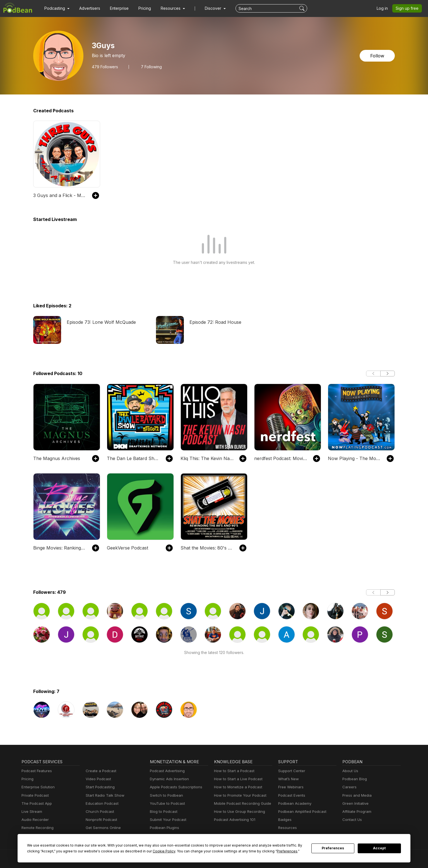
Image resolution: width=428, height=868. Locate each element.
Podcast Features (36, 771)
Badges (284, 820)
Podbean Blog (354, 779)
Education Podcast (101, 803)
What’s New (288, 779)
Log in (384, 8)
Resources (287, 828)
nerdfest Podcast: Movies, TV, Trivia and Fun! (281, 458)
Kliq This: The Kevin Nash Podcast (207, 458)
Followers (104, 67)
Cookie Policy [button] (123, 851)
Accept (379, 848)
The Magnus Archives (55, 458)
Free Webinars (290, 787)
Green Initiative (355, 803)
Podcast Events (291, 795)
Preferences (333, 848)
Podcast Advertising (166, 771)
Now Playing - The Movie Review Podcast (354, 458)
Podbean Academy (294, 803)
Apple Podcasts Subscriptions (174, 787)
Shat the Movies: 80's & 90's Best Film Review (207, 548)
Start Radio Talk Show (104, 795)
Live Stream (31, 812)
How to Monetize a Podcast (236, 787)
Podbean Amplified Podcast (301, 812)
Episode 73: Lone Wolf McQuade (99, 322)
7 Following (149, 67)
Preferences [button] (234, 851)
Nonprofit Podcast (100, 820)
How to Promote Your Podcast (239, 795)
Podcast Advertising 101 (234, 820)
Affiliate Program (356, 812)
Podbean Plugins (164, 828)
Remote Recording (37, 828)
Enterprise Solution (37, 787)
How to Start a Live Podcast (237, 779)
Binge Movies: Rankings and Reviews (60, 548)
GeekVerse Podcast (127, 548)
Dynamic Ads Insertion (168, 779)
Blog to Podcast (163, 812)
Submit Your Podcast (167, 820)
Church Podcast (99, 812)
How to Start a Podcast (233, 771)
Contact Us (351, 820)
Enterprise (116, 8)
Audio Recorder (34, 820)
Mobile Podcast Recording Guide (241, 803)
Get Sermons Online (102, 828)
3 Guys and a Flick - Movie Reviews (60, 195)
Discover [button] (208, 8)
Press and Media (356, 795)
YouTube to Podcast (166, 803)
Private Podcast (34, 795)
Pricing (141, 8)
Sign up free (408, 8)
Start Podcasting (99, 787)
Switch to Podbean (165, 795)
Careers (349, 787)
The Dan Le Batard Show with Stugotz (134, 458)
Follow (378, 56)
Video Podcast (98, 779)
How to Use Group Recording (238, 812)
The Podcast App (35, 803)
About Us (350, 771)
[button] (56, 8)
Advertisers (88, 8)
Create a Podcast (100, 771)
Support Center (291, 771)
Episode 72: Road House (214, 322)
